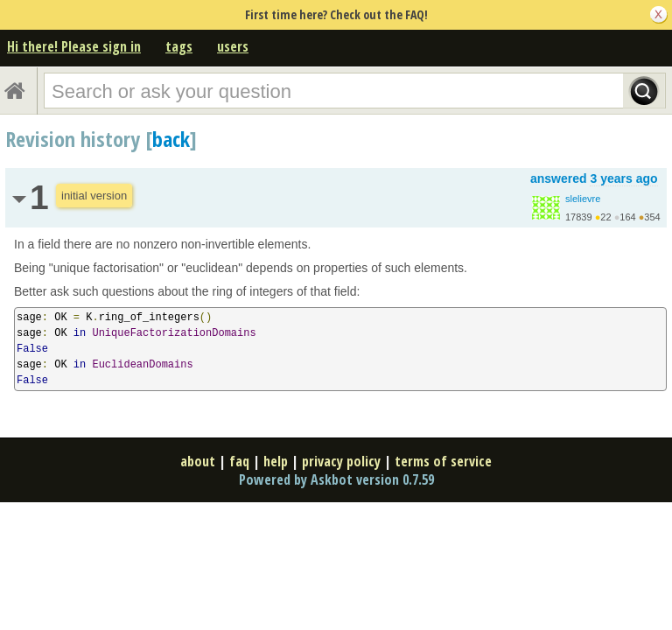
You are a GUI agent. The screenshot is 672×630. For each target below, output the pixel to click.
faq (239, 461)
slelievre (583, 199)
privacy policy (341, 461)
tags (179, 46)
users (233, 46)
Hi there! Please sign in (74, 46)
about (198, 461)
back (171, 139)
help (276, 461)
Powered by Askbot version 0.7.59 (336, 479)
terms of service (443, 461)
